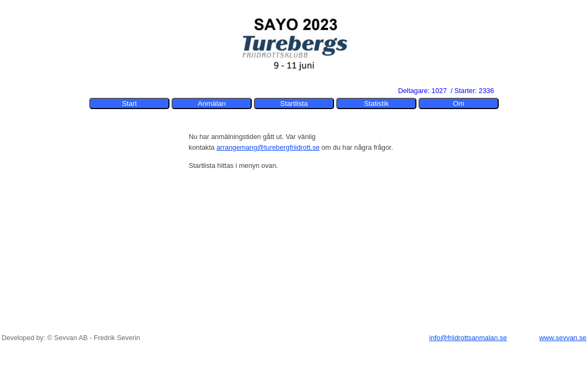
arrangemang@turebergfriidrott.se (268, 147)
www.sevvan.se (563, 338)
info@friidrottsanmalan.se (468, 338)
